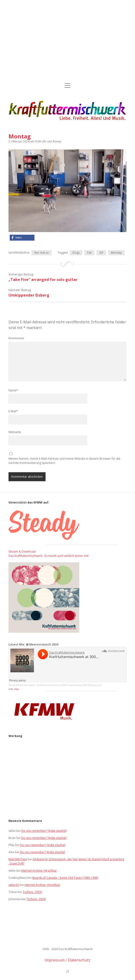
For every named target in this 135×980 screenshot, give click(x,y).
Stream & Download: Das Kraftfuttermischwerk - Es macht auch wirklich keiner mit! (49, 554)
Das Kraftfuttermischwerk (22, 685)
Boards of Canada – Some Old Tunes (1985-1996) (65, 878)
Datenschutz (79, 960)
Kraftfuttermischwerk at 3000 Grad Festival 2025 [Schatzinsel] (69, 685)
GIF (101, 253)
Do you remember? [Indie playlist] (44, 831)
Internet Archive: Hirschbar (39, 871)
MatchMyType (18, 859)
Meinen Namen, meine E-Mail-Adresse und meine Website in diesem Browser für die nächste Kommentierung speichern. (64, 461)
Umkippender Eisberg (29, 295)
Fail (89, 253)
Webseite (15, 432)
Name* (13, 390)
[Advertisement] (68, 42)
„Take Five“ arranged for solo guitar (43, 279)
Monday (116, 253)
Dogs (76, 253)
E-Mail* (13, 411)
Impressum (55, 960)
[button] (22, 238)
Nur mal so (42, 253)
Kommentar (16, 338)
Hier (17, 689)
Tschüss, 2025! (32, 892)
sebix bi (14, 885)
